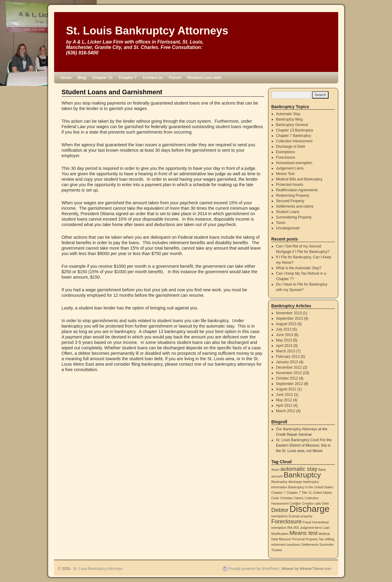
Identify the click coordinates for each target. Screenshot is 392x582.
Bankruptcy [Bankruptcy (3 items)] (302, 475)
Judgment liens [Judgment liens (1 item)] (311, 528)
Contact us (153, 78)
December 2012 (289, 367)
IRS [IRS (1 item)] (296, 528)
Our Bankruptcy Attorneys (297, 429)
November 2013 (289, 313)
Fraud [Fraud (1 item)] (307, 522)
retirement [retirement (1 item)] (279, 545)
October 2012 (287, 378)
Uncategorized (288, 228)
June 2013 (284, 335)
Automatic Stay (288, 114)
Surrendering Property (294, 217)
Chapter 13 (102, 78)
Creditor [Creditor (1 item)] (295, 503)
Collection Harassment (294, 141)
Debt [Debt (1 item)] (325, 503)
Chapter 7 (128, 78)
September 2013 (289, 318)
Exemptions (285, 152)
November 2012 (289, 373)
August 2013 (286, 324)
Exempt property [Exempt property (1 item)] (300, 516)
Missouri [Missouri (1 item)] (285, 539)
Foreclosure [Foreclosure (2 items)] (287, 521)
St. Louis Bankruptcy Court (298, 440)
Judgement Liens (290, 168)
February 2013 (288, 357)
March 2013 (285, 351)
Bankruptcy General (292, 125)
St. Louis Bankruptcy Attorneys (147, 31)
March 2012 (285, 411)
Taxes (281, 223)
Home (66, 78)
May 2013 (284, 340)
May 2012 (284, 400)
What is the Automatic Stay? (299, 268)
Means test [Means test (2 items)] (304, 533)
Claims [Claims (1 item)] (299, 498)
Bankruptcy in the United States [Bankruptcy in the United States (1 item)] (311, 487)
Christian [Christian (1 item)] (286, 498)
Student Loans (288, 212)
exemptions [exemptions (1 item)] (280, 516)
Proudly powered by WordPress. (254, 569)
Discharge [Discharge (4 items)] (309, 509)
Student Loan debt (204, 78)
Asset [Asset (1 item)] (275, 470)
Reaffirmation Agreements (297, 190)
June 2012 (284, 395)
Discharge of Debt (290, 147)
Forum (175, 78)
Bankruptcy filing (289, 119)
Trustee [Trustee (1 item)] (277, 550)
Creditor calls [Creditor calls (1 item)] (312, 503)
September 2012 (289, 384)
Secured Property (290, 201)
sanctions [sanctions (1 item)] (294, 545)
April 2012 (284, 406)
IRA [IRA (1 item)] (290, 528)
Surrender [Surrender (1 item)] (327, 545)
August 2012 (286, 389)
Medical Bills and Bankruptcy (299, 179)
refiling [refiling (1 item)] (329, 539)
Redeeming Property (293, 196)
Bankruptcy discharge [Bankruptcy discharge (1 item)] (287, 482)
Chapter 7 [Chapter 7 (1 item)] (279, 493)
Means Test (285, 174)
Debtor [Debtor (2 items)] (280, 510)
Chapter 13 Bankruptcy (295, 130)
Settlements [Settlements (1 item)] (310, 545)
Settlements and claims (295, 206)
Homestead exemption (294, 163)
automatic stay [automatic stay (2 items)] (299, 469)
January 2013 (287, 362)
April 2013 (284, 346)
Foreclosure (285, 157)
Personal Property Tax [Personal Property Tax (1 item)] (308, 539)
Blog (82, 78)
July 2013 (284, 329)
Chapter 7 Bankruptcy (293, 136)
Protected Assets (290, 185)
